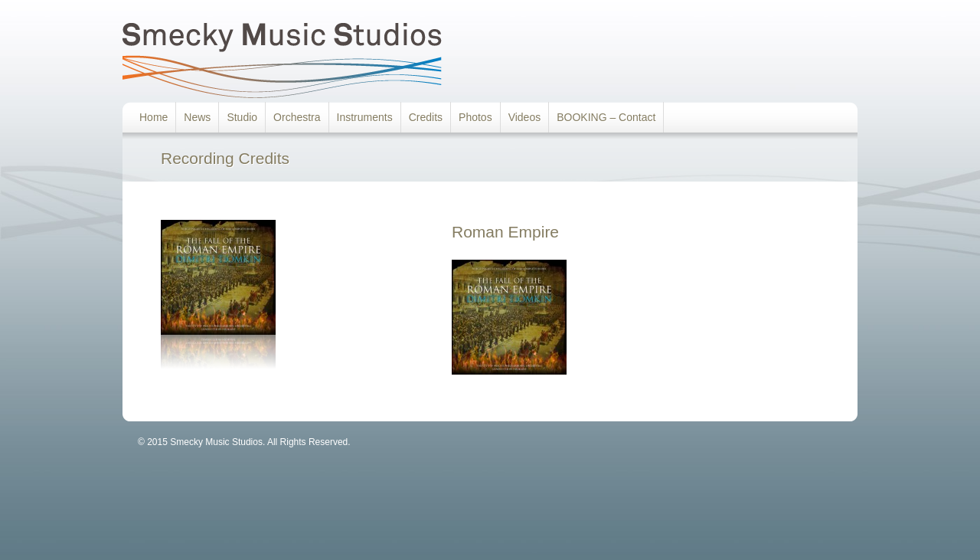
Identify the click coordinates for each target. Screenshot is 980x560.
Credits (426, 117)
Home (154, 117)
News (197, 117)
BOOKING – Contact (606, 117)
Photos (475, 117)
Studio (242, 117)
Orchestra (297, 117)
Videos (525, 117)
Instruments (365, 117)
